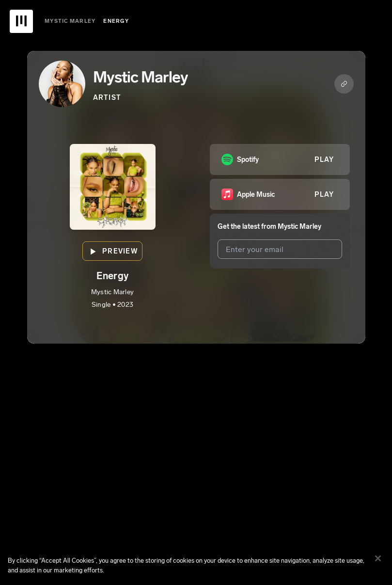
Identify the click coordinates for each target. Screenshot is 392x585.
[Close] (378, 565)
